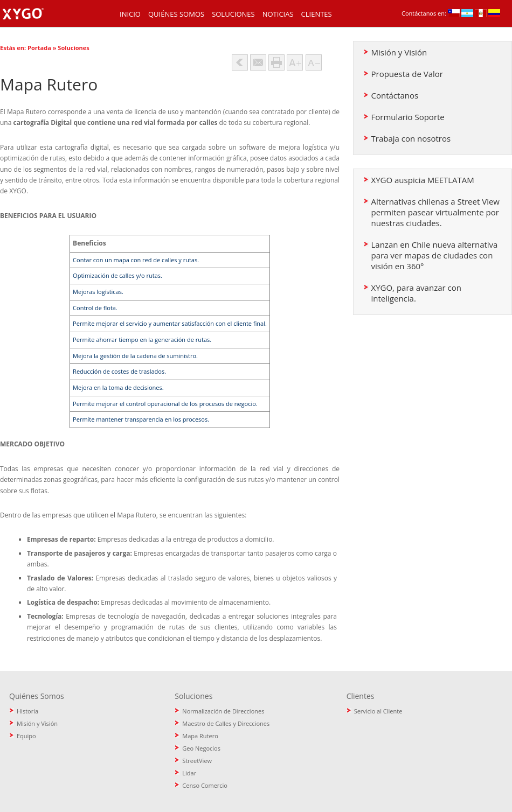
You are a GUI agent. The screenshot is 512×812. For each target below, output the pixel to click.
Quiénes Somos (176, 14)
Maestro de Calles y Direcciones (226, 723)
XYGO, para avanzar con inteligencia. (416, 293)
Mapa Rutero (200, 736)
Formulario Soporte (408, 117)
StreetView (197, 761)
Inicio (130, 14)
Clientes (317, 14)
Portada (39, 48)
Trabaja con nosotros (411, 138)
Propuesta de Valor (407, 74)
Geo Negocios (201, 748)
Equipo (26, 736)
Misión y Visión (399, 52)
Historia (27, 711)
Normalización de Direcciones (223, 711)
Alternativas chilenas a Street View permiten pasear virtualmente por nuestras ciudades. (435, 212)
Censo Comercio (205, 785)
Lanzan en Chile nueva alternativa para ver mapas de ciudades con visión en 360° (435, 255)
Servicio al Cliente (378, 711)
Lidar (189, 773)
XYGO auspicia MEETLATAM (423, 180)
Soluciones (233, 14)
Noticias (278, 14)
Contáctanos (395, 95)
